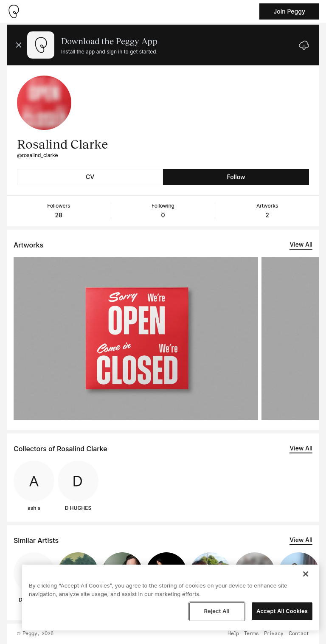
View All (301, 244)
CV (90, 177)
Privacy (274, 634)
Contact (299, 634)
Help (233, 634)
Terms (252, 634)
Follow (236, 177)
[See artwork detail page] (136, 338)
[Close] (306, 574)
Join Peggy (289, 11)
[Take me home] (14, 11)
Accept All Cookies (282, 611)
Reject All (216, 611)
